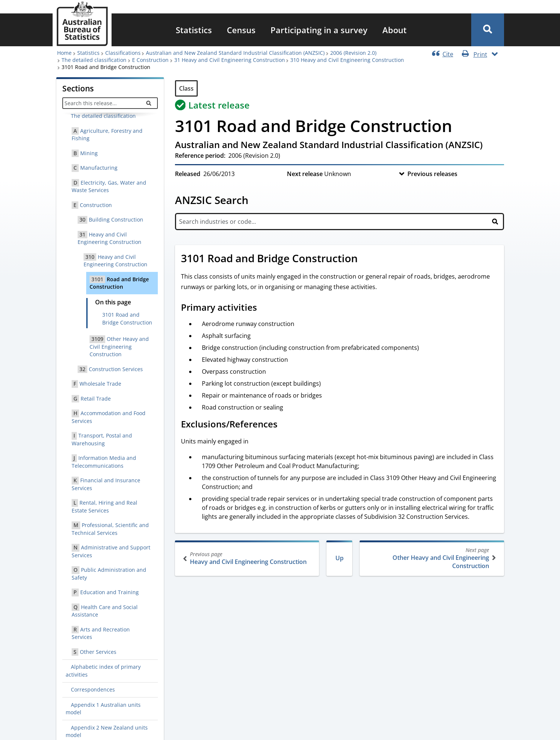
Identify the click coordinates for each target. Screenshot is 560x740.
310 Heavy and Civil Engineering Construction (347, 60)
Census (241, 30)
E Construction (150, 60)
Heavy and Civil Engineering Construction (248, 558)
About (395, 30)
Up (340, 558)
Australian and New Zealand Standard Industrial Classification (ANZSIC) (235, 53)
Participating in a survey (319, 30)
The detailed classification (94, 60)
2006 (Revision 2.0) (353, 53)
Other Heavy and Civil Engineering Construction (431, 558)
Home (64, 53)
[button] (488, 30)
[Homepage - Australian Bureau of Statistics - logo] (82, 24)
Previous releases (432, 174)
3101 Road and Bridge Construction (127, 318)
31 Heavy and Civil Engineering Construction (230, 60)
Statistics (194, 30)
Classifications (123, 53)
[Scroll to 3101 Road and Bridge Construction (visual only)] (366, 259)
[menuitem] (194, 30)
